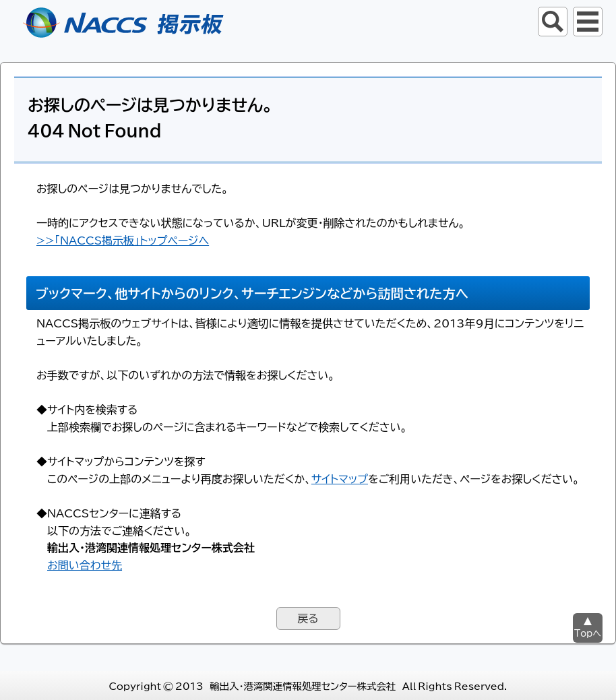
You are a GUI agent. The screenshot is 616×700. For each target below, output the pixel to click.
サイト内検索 (553, 22)
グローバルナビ (588, 22)
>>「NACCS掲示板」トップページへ (123, 240)
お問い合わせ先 (85, 565)
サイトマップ (340, 478)
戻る (308, 618)
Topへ (588, 633)
